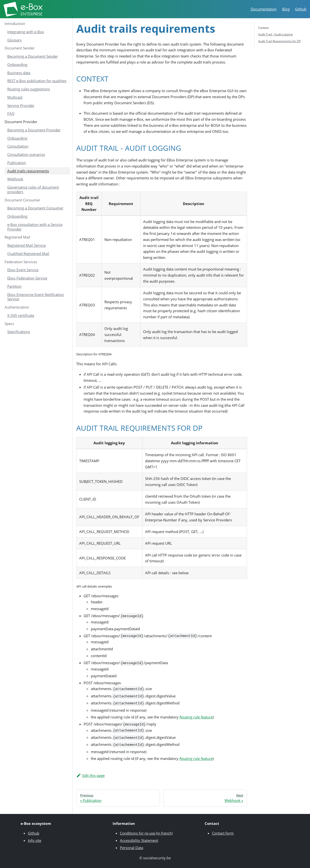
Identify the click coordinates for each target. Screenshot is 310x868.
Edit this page (90, 775)
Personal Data (132, 848)
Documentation (264, 9)
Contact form (223, 833)
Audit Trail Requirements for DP (279, 41)
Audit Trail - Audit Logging (275, 34)
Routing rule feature (196, 717)
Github (301, 9)
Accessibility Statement (139, 840)
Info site (35, 840)
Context (263, 28)
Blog (286, 9)
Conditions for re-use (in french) (146, 833)
